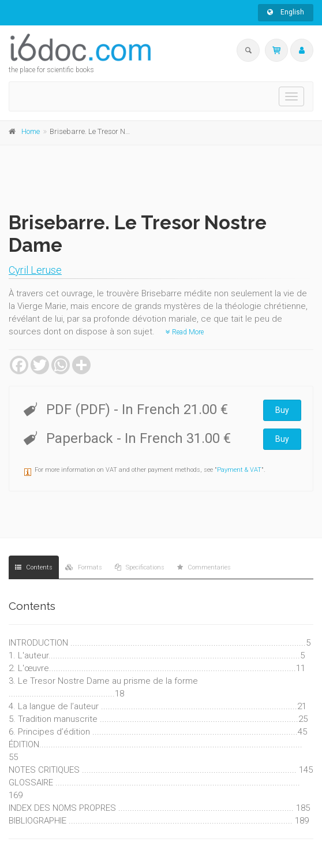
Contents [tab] (34, 567)
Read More (185, 332)
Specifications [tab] (140, 567)
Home (31, 131)
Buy (282, 410)
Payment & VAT (239, 470)
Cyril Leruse (35, 270)
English (286, 12)
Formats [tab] (84, 567)
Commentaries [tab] (204, 567)
